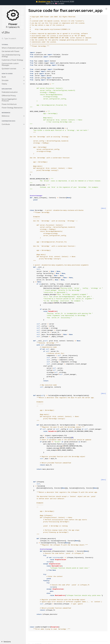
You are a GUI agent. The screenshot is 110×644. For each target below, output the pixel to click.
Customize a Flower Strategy (12, 60)
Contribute (6, 124)
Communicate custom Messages (10, 64)
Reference (6, 116)
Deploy (4, 84)
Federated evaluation (10, 92)
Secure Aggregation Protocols (9, 100)
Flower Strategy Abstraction (12, 108)
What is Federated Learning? (13, 48)
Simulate (5, 80)
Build (4, 77)
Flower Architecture (9, 104)
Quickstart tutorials (9, 69)
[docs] (103, 208)
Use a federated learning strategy (11, 56)
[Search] (13, 39)
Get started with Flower (11, 51)
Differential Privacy (9, 96)
